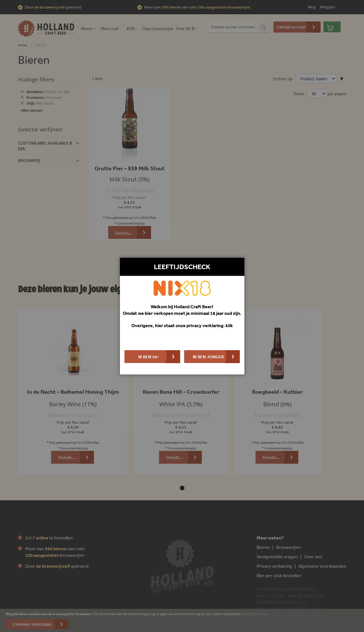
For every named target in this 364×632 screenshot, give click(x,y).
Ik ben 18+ (149, 356)
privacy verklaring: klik (210, 325)
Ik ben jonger (208, 356)
